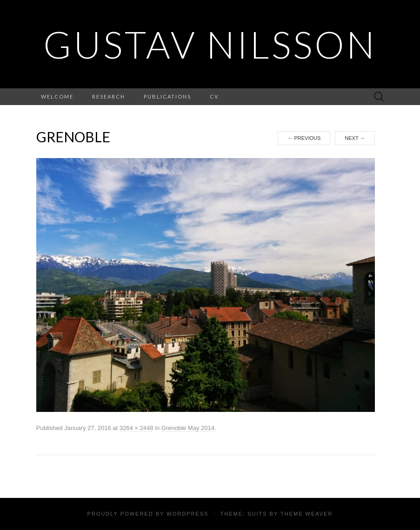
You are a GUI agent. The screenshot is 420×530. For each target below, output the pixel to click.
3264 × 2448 (137, 428)
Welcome (57, 96)
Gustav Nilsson (210, 44)
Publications (167, 96)
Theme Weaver (307, 514)
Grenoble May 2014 (188, 428)
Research (109, 96)
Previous (304, 138)
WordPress (187, 514)
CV (214, 96)
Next (355, 138)
